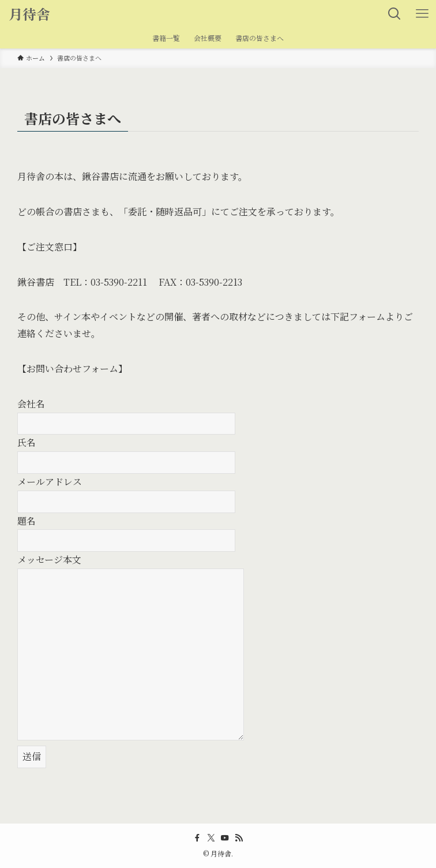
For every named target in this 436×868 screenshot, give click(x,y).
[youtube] (225, 838)
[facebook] (197, 838)
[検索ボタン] (394, 14)
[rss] (239, 838)
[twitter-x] (211, 838)
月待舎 (29, 14)
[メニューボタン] (422, 14)
